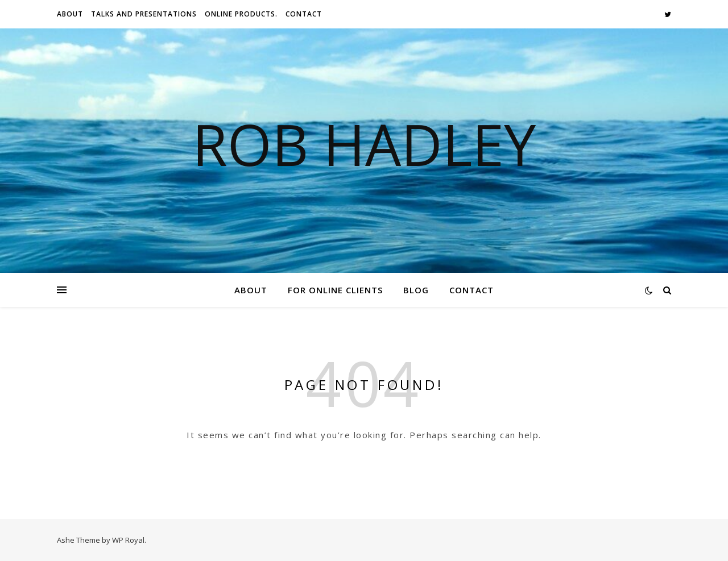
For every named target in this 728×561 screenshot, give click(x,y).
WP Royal (128, 540)
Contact (304, 14)
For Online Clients (335, 290)
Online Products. (241, 14)
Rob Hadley (364, 144)
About (70, 14)
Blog (416, 290)
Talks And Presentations (144, 14)
